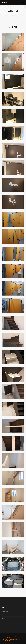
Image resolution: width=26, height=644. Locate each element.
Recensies (5, 615)
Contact (4, 622)
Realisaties (5, 611)
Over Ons (5, 618)
